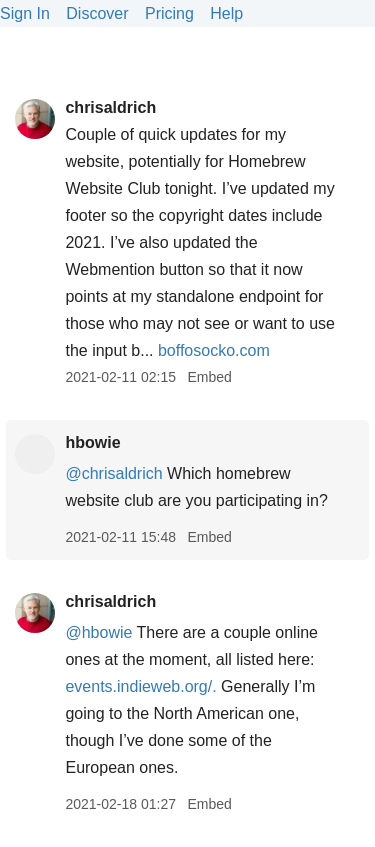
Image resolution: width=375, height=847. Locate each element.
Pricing (169, 13)
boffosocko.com (214, 350)
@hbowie (98, 632)
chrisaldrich (110, 107)
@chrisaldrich (113, 473)
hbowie (92, 442)
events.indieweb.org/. (140, 686)
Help (226, 13)
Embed (209, 377)
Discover (97, 13)
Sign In (25, 13)
